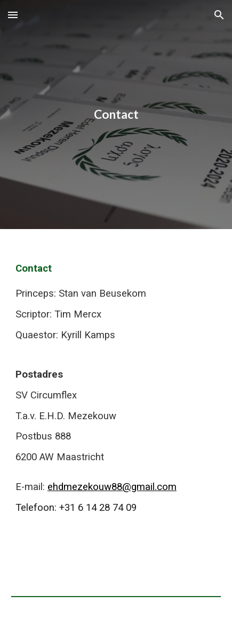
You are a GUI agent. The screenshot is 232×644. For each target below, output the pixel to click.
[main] (116, 115)
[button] (13, 15)
